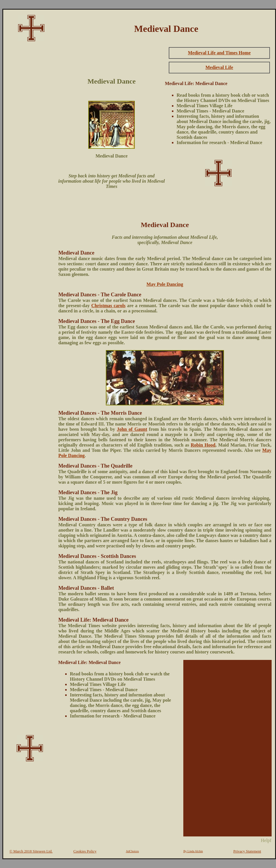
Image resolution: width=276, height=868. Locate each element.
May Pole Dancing (165, 284)
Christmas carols (108, 306)
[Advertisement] (30, 133)
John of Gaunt (132, 429)
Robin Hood (203, 445)
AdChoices (132, 851)
